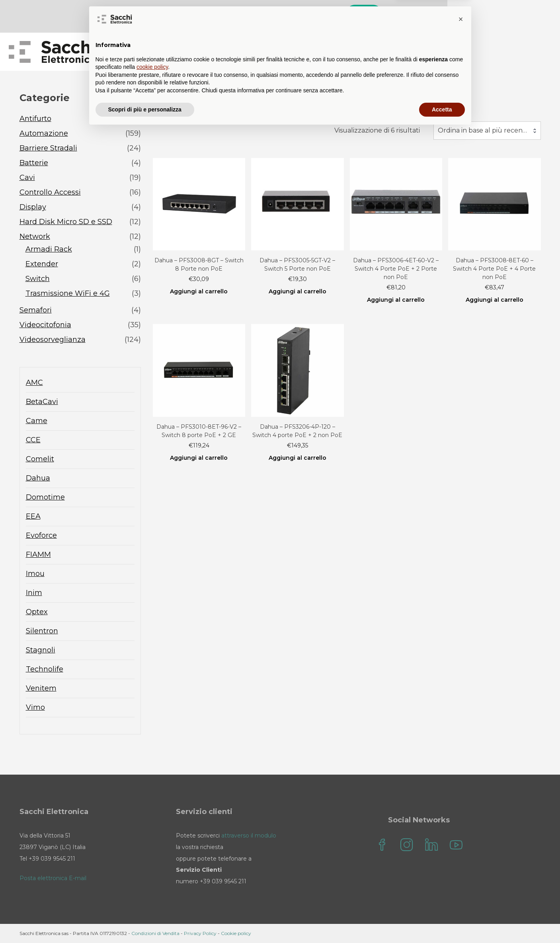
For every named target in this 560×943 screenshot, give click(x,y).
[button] (461, 831)
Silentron (42, 631)
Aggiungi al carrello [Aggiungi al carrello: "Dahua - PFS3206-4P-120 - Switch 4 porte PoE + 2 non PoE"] (298, 458)
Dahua (38, 478)
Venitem (41, 689)
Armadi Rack (49, 250)
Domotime (45, 498)
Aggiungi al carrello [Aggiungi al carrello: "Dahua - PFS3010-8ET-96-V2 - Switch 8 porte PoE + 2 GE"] (199, 458)
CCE (33, 440)
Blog (306, 52)
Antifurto (35, 119)
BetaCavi (42, 402)
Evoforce (41, 536)
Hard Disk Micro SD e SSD (66, 222)
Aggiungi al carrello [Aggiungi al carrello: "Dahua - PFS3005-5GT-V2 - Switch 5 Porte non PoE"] (298, 292)
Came (37, 421)
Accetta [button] (442, 921)
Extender (42, 264)
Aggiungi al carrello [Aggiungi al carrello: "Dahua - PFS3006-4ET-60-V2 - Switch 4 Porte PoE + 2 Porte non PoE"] (396, 301)
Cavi (27, 178)
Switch (38, 279)
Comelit (40, 459)
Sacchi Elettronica (501, 52)
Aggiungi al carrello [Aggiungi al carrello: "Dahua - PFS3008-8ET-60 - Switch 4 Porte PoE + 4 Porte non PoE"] (495, 301)
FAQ (338, 52)
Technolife (45, 670)
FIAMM (38, 555)
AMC (34, 383)
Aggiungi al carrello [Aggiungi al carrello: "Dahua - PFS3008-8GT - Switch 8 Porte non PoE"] (199, 292)
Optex (37, 612)
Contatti (375, 52)
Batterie (34, 163)
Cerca (467, 15)
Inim (34, 593)
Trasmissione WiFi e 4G (68, 294)
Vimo (35, 708)
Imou (35, 574)
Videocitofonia (45, 325)
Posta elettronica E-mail (53, 879)
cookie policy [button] (152, 879)
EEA (33, 517)
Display (33, 207)
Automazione (44, 134)
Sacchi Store (260, 52)
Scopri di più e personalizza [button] (145, 921)
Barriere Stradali (48, 148)
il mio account (429, 52)
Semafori (36, 310)
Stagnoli (41, 650)
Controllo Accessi (50, 193)
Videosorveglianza (53, 340)
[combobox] (487, 131)
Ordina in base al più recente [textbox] (484, 131)
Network (35, 237)
